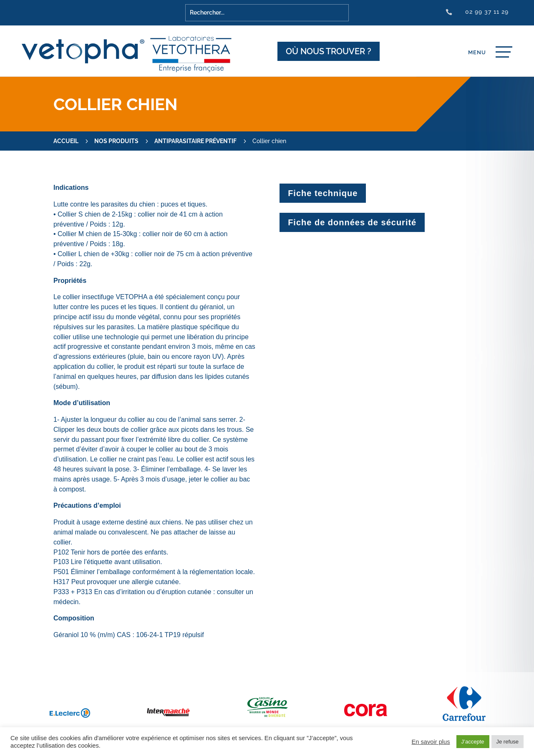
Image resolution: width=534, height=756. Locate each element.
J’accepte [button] (473, 742)
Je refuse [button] (508, 742)
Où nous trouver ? (329, 51)
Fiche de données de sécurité (352, 222)
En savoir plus (431, 742)
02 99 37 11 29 (487, 12)
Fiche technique (323, 193)
